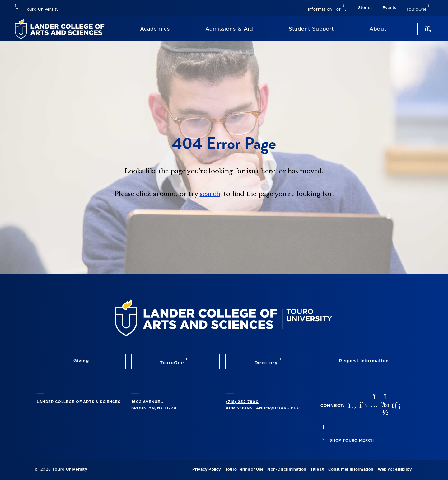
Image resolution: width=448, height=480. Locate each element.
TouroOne (420, 7)
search (210, 194)
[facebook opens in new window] (352, 406)
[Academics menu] (174, 29)
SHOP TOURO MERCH (352, 440)
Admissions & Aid (229, 29)
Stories (365, 8)
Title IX (317, 470)
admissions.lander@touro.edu (263, 408)
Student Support (311, 29)
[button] (328, 8)
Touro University (37, 9)
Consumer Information (351, 470)
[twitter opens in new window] (363, 406)
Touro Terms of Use (244, 470)
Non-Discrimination (287, 470)
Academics (155, 29)
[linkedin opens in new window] (395, 406)
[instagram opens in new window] (374, 406)
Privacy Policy (207, 470)
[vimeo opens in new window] (385, 406)
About (378, 29)
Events (389, 8)
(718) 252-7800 (242, 402)
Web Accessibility (395, 470)
